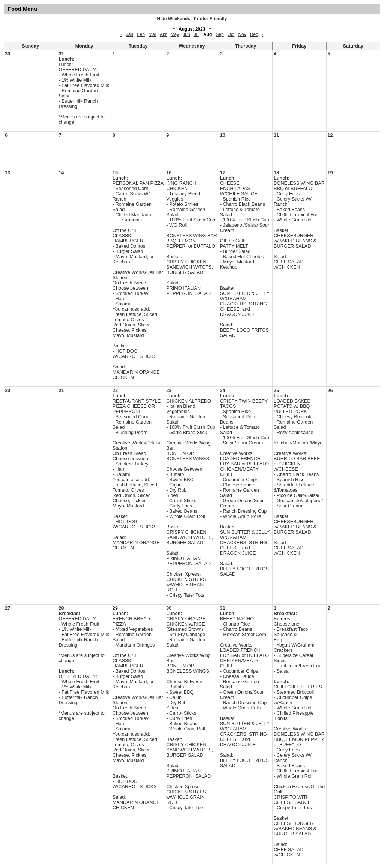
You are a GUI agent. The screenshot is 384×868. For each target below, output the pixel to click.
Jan (130, 34)
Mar (152, 34)
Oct (231, 34)
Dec (254, 34)
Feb (141, 34)
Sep (220, 34)
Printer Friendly (211, 19)
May (175, 34)
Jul (197, 34)
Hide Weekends (174, 19)
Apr (163, 34)
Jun (186, 34)
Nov (242, 34)
